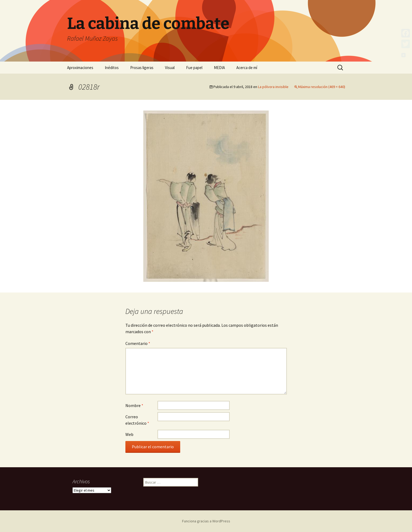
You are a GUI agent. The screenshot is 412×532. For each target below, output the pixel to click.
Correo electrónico (137, 420)
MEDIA (219, 68)
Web (129, 434)
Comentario (138, 343)
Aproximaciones (80, 68)
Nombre (134, 405)
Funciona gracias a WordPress (206, 521)
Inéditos (112, 68)
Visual (170, 68)
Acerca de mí (247, 68)
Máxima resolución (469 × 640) (322, 87)
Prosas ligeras (142, 68)
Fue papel (194, 68)
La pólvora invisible (273, 87)
